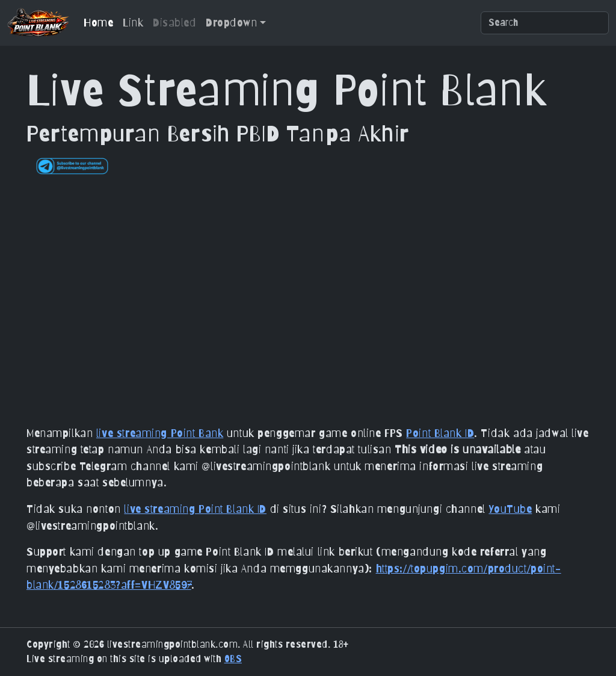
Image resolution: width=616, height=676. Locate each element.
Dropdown (231, 22)
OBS (233, 659)
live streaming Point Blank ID (195, 509)
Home (98, 22)
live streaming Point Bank (160, 433)
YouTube (510, 509)
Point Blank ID (440, 433)
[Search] (545, 23)
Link (133, 22)
